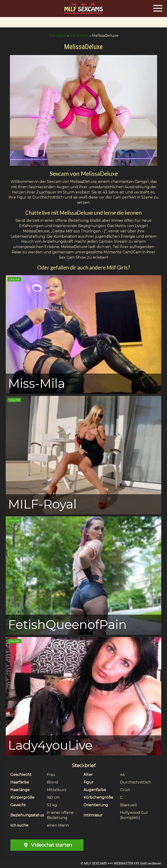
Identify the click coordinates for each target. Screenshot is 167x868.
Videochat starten (47, 845)
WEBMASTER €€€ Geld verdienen (138, 863)
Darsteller (79, 36)
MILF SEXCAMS (95, 863)
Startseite (57, 36)
